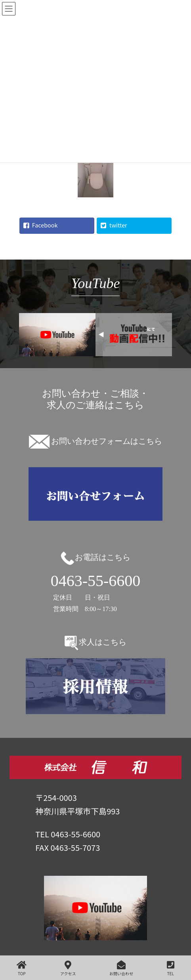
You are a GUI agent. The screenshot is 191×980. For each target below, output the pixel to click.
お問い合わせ (121, 968)
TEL (171, 968)
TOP (22, 968)
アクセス (68, 968)
